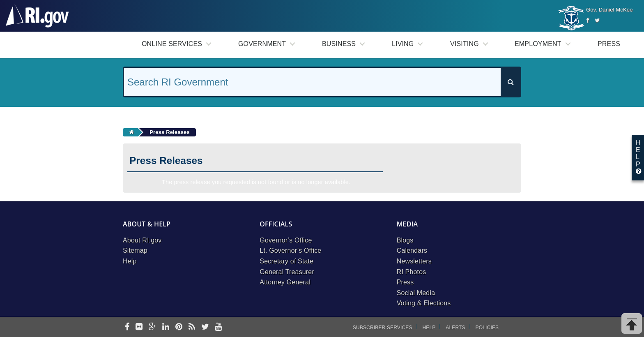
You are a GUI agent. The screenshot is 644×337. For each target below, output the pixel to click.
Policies (487, 328)
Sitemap (135, 250)
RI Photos (412, 272)
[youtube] (218, 327)
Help (130, 261)
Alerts (455, 328)
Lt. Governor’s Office (290, 250)
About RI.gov (142, 240)
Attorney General (285, 282)
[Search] (511, 82)
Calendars (412, 250)
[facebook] (127, 327)
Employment (538, 44)
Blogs (405, 240)
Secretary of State (286, 261)
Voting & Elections (424, 303)
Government (262, 44)
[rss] (192, 327)
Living (403, 44)
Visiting (465, 44)
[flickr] (139, 327)
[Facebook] (588, 20)
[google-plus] (153, 327)
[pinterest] (179, 327)
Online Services (172, 44)
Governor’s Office (286, 240)
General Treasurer (287, 272)
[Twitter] (597, 20)
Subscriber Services (383, 328)
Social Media (416, 293)
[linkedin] (166, 327)
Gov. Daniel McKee (609, 10)
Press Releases (170, 132)
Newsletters (414, 261)
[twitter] (205, 327)
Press (609, 44)
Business (339, 44)
